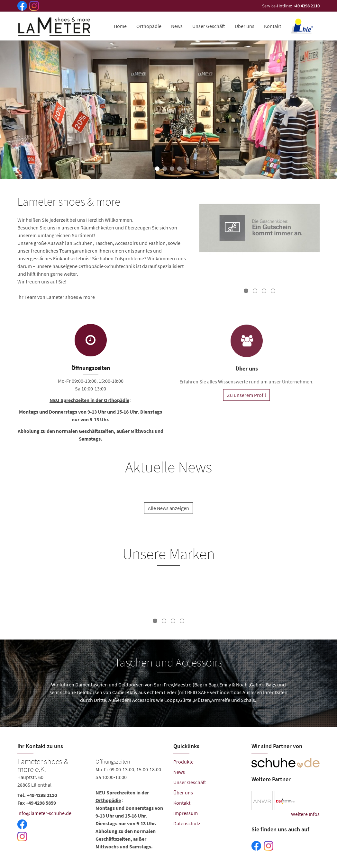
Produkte (183, 762)
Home (120, 26)
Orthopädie (149, 26)
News (177, 26)
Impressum (186, 813)
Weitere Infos (305, 814)
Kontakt (273, 26)
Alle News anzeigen (168, 514)
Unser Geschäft (209, 26)
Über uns (245, 26)
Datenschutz (187, 823)
